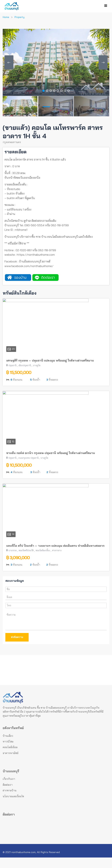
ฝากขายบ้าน (10, 801)
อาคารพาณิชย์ (11, 764)
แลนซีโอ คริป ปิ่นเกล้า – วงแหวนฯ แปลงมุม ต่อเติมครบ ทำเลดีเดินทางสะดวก (55, 556)
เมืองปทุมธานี (25, 376)
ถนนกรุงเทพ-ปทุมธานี (29, 468)
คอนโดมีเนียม (10, 758)
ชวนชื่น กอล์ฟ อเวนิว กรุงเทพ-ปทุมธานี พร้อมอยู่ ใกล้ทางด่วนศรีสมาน (51, 463)
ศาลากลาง (57, 561)
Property (20, 17)
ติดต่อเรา (8, 795)
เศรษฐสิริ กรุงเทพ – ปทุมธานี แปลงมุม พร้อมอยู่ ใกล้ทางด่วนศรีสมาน (50, 371)
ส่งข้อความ (17, 648)
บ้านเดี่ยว (8, 746)
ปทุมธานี (12, 376)
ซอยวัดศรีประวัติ (26, 561)
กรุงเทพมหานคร (12, 142)
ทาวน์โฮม (8, 752)
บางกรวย (13, 561)
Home (6, 17)
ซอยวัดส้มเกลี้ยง (43, 561)
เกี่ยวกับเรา (9, 789)
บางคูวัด (37, 376)
